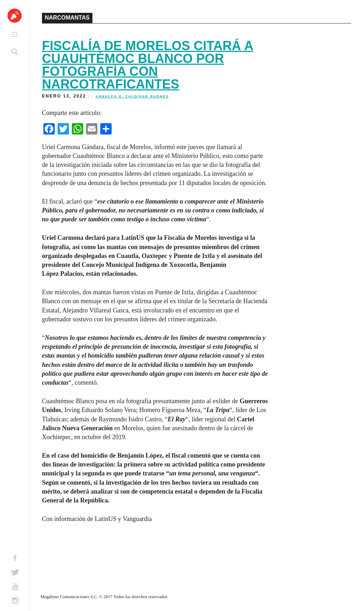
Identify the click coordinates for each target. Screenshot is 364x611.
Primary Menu (14, 35)
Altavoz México (15, 16)
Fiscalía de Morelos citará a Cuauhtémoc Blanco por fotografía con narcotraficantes (148, 65)
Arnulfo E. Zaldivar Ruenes (132, 96)
